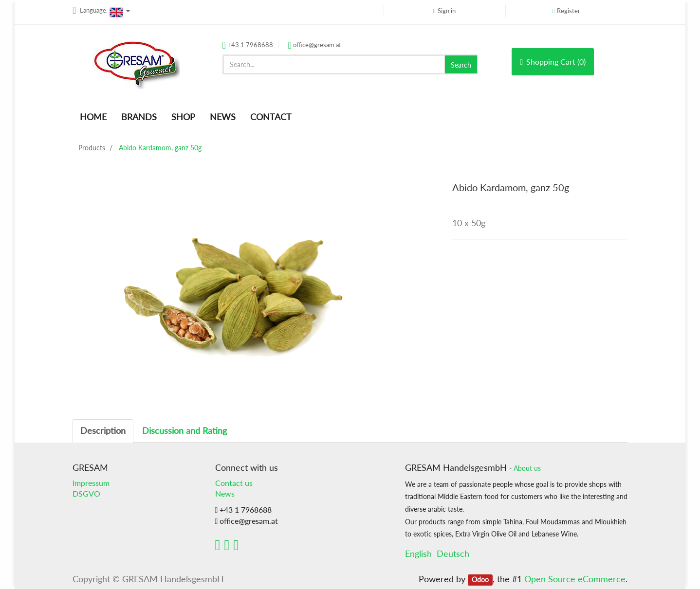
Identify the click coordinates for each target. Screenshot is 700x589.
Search (461, 65)
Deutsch (453, 553)
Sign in (447, 11)
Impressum (91, 483)
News (225, 493)
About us (527, 468)
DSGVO (86, 493)
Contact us (234, 483)
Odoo (480, 580)
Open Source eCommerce (575, 579)
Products (92, 148)
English (418, 553)
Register (569, 11)
